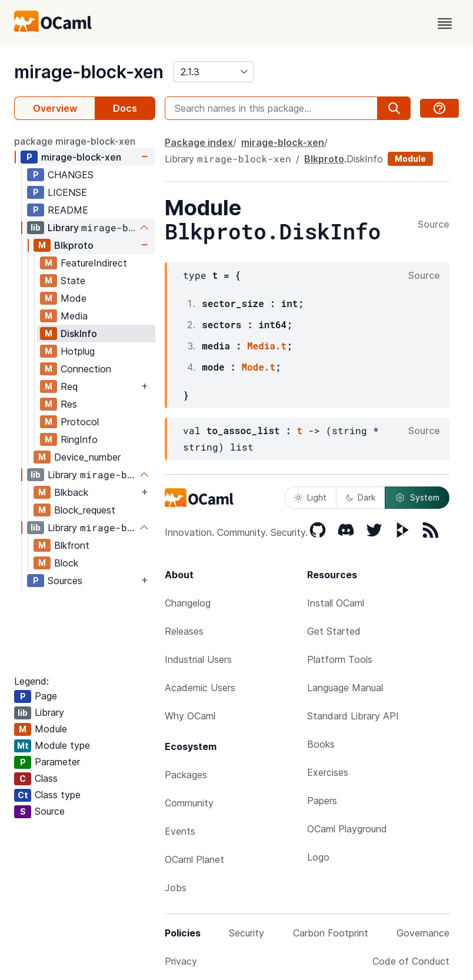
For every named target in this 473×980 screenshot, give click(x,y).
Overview (55, 108)
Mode (74, 298)
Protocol (80, 422)
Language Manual (345, 688)
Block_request (85, 510)
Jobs (176, 888)
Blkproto (74, 245)
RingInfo (79, 439)
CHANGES (71, 175)
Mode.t (258, 367)
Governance (423, 933)
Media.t (267, 346)
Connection (86, 369)
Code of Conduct (411, 961)
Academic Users (200, 688)
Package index (199, 142)
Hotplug (78, 351)
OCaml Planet (194, 859)
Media (74, 316)
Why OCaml (190, 716)
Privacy (181, 961)
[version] (214, 72)
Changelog (188, 603)
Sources (65, 581)
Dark (361, 497)
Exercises (328, 772)
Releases (184, 631)
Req (69, 386)
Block (66, 563)
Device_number (87, 457)
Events (180, 831)
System (417, 498)
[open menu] (445, 24)
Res (69, 404)
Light (310, 497)
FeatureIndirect (94, 263)
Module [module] (410, 159)
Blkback (71, 492)
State (73, 281)
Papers (322, 801)
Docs (125, 108)
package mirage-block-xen (75, 141)
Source (434, 225)
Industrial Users (198, 659)
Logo (318, 857)
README (68, 210)
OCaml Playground (347, 829)
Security (247, 933)
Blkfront (72, 545)
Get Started (334, 631)
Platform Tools (340, 659)
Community (189, 803)
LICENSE (67, 192)
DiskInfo (79, 334)
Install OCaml (336, 603)
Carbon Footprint (331, 933)
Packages (186, 775)
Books (321, 744)
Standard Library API (353, 716)
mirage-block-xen (89, 72)
